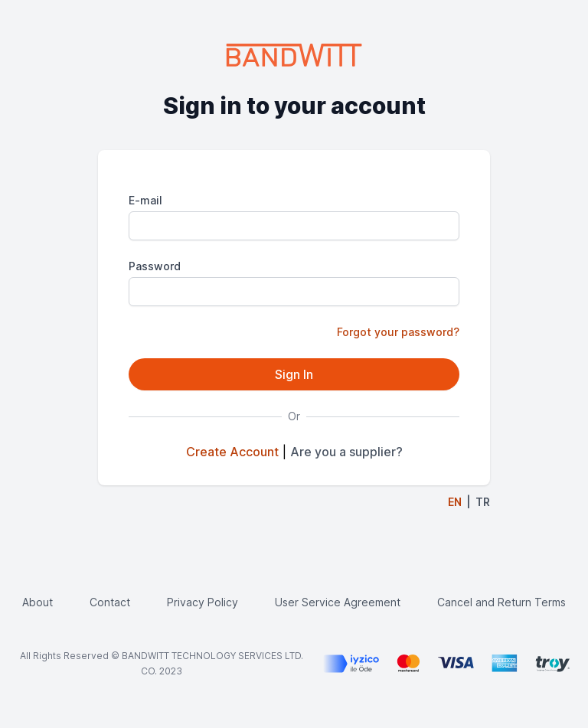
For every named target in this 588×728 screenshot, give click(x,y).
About (38, 602)
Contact (110, 602)
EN (455, 502)
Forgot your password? (398, 332)
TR (483, 502)
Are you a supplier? (346, 452)
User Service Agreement (338, 602)
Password (155, 266)
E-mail (145, 200)
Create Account (232, 452)
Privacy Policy (203, 602)
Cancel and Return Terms (501, 602)
